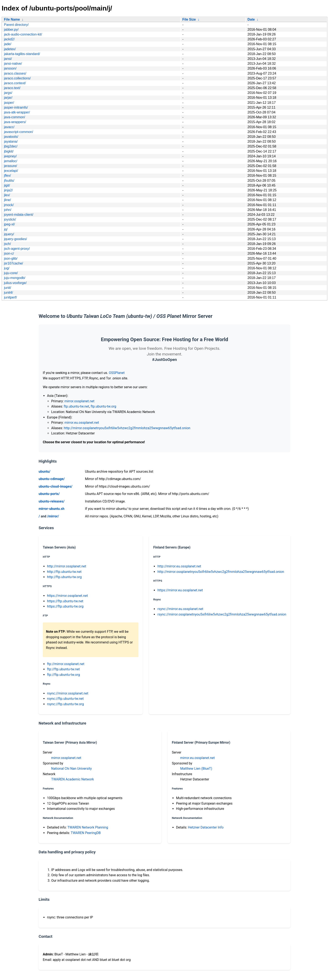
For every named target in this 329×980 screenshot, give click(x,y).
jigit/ (7, 185)
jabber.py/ (11, 30)
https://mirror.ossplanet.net (67, 596)
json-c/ (9, 253)
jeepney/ (10, 156)
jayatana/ (11, 141)
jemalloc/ (11, 161)
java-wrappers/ (15, 122)
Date (251, 19)
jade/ (8, 44)
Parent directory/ (16, 25)
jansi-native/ (13, 64)
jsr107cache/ (14, 263)
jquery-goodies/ (15, 239)
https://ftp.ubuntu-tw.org (65, 606)
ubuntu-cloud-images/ (55, 486)
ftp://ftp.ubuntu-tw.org (63, 675)
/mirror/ (53, 516)
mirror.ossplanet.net (79, 401)
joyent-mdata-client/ (19, 215)
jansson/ (10, 68)
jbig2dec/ (11, 146)
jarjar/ (8, 98)
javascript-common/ (19, 132)
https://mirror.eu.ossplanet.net (180, 590)
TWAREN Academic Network (72, 779)
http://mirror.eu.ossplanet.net (179, 566)
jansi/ (8, 59)
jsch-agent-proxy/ (17, 249)
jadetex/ (10, 49)
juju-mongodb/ (15, 278)
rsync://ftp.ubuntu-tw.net (65, 699)
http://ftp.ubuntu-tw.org (64, 577)
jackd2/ (9, 39)
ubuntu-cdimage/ (52, 479)
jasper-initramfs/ (16, 107)
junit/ (8, 288)
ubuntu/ (44, 472)
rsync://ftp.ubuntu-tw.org (65, 704)
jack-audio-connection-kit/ (23, 34)
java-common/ (14, 117)
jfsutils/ (9, 181)
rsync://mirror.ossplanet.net (68, 693)
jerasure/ (10, 166)
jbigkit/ (9, 151)
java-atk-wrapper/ (17, 112)
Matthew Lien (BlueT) (196, 769)
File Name (12, 19)
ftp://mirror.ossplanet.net (66, 664)
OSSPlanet (117, 373)
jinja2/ (8, 190)
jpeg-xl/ (9, 224)
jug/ (7, 268)
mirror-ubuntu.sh (52, 509)
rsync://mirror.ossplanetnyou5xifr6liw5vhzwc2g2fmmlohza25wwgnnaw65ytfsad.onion (222, 614)
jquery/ (9, 234)
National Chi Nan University (71, 769)
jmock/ (9, 205)
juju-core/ (11, 273)
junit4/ (8, 293)
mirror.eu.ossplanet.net (82, 423)
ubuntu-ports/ (49, 494)
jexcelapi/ (11, 171)
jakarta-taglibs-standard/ (22, 54)
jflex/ (7, 176)
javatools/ (11, 137)
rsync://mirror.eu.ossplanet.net (180, 609)
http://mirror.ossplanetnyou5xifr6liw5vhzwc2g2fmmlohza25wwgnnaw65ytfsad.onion (127, 428)
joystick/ (10, 219)
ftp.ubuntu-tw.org (103, 406)
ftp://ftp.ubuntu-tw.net (63, 669)
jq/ (6, 229)
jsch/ (7, 244)
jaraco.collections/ (17, 78)
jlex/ (7, 195)
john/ (8, 210)
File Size (189, 19)
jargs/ (8, 93)
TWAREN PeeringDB (86, 833)
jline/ (7, 200)
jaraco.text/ (12, 88)
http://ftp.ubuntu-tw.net (64, 572)
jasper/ (9, 103)
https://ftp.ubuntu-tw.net (65, 601)
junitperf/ (10, 297)
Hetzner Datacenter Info (206, 827)
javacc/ (9, 127)
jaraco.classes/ (15, 73)
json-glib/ (11, 258)
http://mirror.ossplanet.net (67, 566)
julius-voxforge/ (15, 283)
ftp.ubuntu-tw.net (76, 406)
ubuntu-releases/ (52, 501)
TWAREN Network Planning (88, 827)
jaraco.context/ (15, 83)
